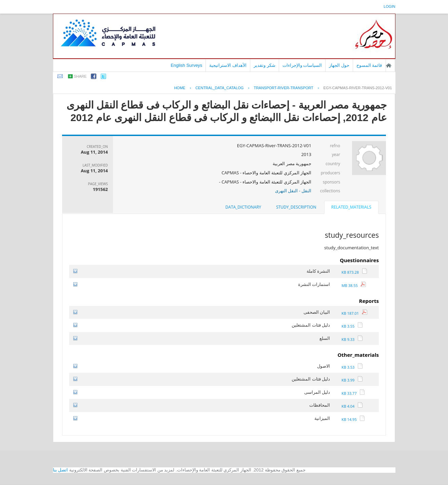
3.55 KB (352, 326)
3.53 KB (352, 367)
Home (180, 88)
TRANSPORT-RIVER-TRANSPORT (284, 88)
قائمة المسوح (369, 65)
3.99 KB (352, 380)
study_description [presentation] (296, 207)
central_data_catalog (219, 88)
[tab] (351, 208)
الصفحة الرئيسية (389, 65)
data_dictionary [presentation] (243, 207)
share (80, 76)
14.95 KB (353, 419)
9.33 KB (352, 339)
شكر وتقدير (265, 65)
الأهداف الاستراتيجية (228, 65)
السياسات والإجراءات (302, 65)
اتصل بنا (61, 470)
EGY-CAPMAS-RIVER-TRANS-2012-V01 (358, 88)
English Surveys (186, 65)
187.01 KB (354, 313)
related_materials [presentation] (351, 207)
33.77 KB (353, 393)
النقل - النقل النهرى (293, 191)
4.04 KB (352, 406)
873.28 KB (354, 272)
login (389, 6)
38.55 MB (354, 285)
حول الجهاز (339, 65)
